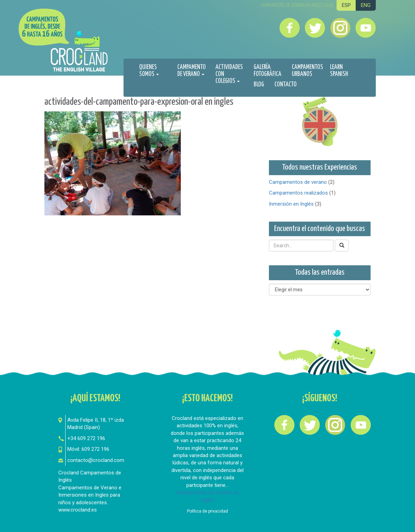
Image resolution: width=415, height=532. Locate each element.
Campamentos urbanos (307, 71)
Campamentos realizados (298, 193)
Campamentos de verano (298, 182)
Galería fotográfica (268, 71)
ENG (366, 5)
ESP (346, 5)
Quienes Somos (149, 71)
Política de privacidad (207, 511)
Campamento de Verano (192, 71)
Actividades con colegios (229, 74)
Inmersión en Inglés (291, 204)
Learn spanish (339, 71)
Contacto (286, 85)
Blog (259, 85)
